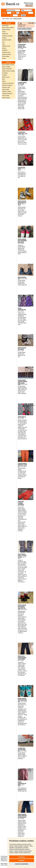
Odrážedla (5, 50)
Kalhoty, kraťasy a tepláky (8, 71)
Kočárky (4, 38)
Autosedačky (5, 26)
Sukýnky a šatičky (7, 91)
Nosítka (4, 48)
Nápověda (3, 858)
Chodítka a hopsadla (7, 36)
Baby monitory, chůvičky (8, 28)
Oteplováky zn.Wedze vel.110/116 (21, 503)
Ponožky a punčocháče (8, 83)
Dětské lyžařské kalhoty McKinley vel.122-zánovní (22, 816)
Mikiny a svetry (6, 77)
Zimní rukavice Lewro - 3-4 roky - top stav (22, 555)
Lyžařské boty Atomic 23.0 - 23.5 (22, 133)
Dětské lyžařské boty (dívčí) (22, 348)
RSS (5, 859)
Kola (3, 42)
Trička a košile (6, 96)
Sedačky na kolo (6, 52)
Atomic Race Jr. (22, 417)
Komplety (4, 75)
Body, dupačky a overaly (8, 65)
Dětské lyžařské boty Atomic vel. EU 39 (22, 202)
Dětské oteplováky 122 (22, 309)
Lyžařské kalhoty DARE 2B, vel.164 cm (22, 465)
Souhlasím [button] (22, 857)
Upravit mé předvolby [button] (22, 864)
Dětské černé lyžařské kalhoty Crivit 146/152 (22, 657)
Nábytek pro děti (6, 46)
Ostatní (4, 59)
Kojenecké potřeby (7, 40)
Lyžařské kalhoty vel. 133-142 (22, 83)
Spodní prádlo (6, 89)
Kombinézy (5, 73)
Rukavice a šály (6, 87)
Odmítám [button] (22, 860)
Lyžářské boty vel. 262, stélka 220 (22, 750)
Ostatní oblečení (6, 98)
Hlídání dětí (5, 34)
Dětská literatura (6, 30)
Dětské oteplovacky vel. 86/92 (22, 783)
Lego (3, 44)
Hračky (4, 32)
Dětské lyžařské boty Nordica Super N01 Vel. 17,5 (22, 607)
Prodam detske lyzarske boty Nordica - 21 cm (22, 46)
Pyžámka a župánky (7, 85)
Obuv (4, 79)
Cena (29, 23)
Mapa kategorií (4, 864)
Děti (11, 19)
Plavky (4, 81)
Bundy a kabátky (6, 67)
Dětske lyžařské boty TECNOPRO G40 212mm (22, 241)
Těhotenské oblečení (7, 94)
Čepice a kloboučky (7, 69)
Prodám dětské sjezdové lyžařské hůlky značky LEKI (22, 382)
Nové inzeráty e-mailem (25, 29)
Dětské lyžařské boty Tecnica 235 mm (22, 700)
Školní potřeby (6, 56)
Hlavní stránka (6, 19)
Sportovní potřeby (7, 54)
